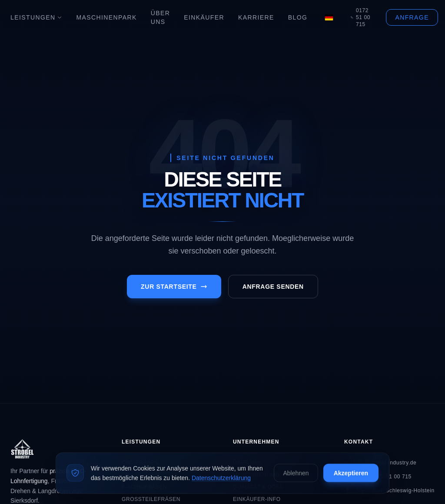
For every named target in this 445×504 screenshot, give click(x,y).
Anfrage (412, 17)
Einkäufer (204, 17)
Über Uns (161, 17)
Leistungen (36, 17)
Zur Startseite (174, 287)
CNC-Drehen (141, 475)
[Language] (329, 17)
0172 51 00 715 (360, 17)
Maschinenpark (106, 17)
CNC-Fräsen (140, 463)
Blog (298, 17)
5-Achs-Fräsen (144, 487)
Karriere (256, 17)
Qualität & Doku (258, 487)
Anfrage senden (273, 287)
